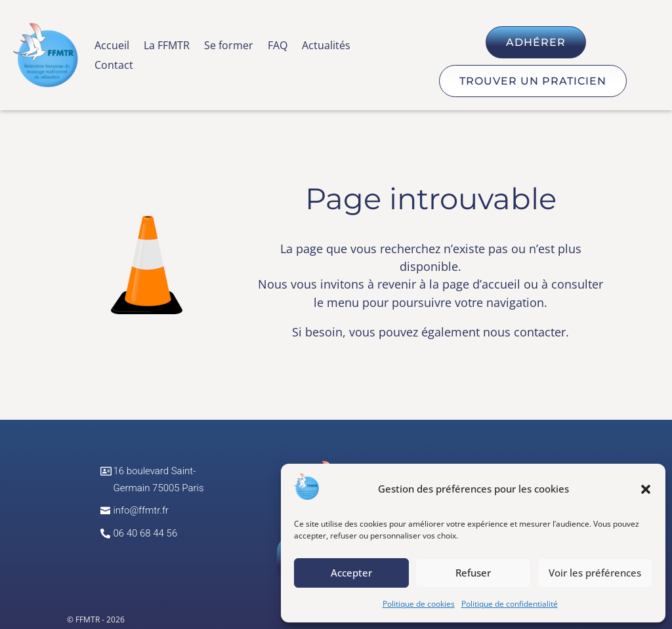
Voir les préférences (595, 573)
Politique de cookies (419, 604)
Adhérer (536, 42)
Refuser (473, 573)
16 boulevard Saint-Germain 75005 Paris (158, 479)
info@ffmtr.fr (141, 510)
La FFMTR (167, 47)
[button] (646, 489)
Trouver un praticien (533, 81)
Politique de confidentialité (510, 604)
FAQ (278, 47)
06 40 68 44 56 (145, 533)
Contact (114, 66)
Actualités (326, 47)
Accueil (112, 47)
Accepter (351, 573)
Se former (229, 47)
